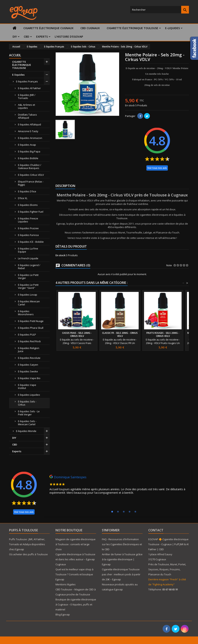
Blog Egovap (63, 614)
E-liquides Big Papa (29, 151)
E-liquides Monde (26, 431)
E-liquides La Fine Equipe (28, 250)
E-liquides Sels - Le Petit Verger (29, 413)
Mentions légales (66, 584)
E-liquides (172, 28)
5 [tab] (135, 512)
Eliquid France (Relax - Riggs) (31, 183)
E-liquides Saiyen (28, 365)
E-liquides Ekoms (28, 205)
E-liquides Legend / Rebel (29, 267)
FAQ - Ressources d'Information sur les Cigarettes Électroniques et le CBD (122, 544)
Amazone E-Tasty (28, 131)
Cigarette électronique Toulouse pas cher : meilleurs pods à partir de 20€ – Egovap (121, 574)
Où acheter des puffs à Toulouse (28, 554)
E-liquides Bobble (28, 158)
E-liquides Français (27, 81)
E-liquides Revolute (29, 358)
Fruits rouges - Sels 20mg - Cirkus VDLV (163, 334)
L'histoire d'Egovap (69, 37)
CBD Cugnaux (90, 28)
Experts (42, 37)
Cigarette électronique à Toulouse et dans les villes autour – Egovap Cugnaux (75, 559)
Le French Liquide (28, 258)
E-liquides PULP (27, 335)
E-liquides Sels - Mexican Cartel (27, 423)
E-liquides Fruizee (28, 228)
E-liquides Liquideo (29, 395)
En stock (130, 105)
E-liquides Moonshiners (26, 313)
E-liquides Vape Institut (27, 386)
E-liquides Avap (27, 145)
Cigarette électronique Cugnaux (48, 28)
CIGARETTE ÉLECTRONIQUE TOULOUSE (132, 28)
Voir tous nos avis (157, 168)
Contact (156, 530)
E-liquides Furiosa (28, 235)
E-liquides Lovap (28, 295)
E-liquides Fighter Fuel (31, 212)
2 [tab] (118, 512)
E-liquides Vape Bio (29, 378)
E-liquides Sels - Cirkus (27, 403)
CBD (26, 37)
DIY (15, 37)
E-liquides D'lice (27, 191)
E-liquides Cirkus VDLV (31, 175)
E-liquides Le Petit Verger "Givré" (28, 286)
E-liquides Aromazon (30, 138)
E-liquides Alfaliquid (29, 124)
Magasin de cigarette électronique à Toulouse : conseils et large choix (76, 544)
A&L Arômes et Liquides (26, 106)
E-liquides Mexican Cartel (29, 303)
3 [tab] (124, 512)
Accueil (15, 55)
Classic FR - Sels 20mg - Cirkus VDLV (120, 334)
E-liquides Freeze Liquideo (28, 220)
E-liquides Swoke (28, 371)
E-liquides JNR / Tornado (27, 96)
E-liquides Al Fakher (29, 88)
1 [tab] (112, 512)
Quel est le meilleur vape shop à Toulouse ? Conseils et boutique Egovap (74, 574)
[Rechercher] (159, 10)
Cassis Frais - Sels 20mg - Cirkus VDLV (77, 334)
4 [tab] (130, 512)
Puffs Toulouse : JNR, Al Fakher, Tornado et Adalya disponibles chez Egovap (27, 544)
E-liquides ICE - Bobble (31, 242)
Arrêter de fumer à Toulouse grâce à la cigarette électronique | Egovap (122, 559)
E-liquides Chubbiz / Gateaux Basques (30, 166)
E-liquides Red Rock (29, 341)
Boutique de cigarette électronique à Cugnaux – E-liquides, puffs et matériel (76, 604)
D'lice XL (23, 198)
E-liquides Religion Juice (29, 350)
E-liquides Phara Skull (31, 328)
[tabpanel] (118, 486)
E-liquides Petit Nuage (31, 321)
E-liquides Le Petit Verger (28, 276)
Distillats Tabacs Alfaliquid (27, 116)
